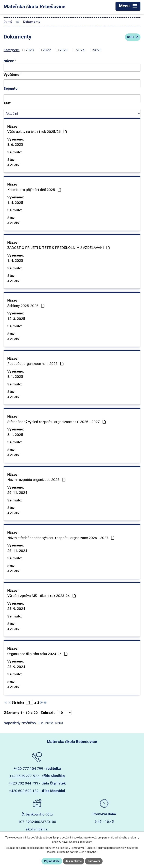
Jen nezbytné (74, 861)
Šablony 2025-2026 (26, 306)
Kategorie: (12, 50)
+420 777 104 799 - (37, 769)
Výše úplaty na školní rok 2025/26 (37, 132)
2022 (47, 50)
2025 (97, 50)
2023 (64, 50)
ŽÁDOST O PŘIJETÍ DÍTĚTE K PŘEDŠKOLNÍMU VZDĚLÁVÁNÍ (58, 248)
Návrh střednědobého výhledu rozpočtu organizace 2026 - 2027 (61, 538)
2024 (80, 50)
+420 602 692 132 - (37, 791)
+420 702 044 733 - (37, 783)
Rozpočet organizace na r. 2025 (35, 364)
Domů (8, 22)
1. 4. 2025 (15, 203)
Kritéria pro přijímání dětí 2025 (34, 190)
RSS (133, 37)
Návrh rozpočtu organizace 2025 (36, 480)
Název (9, 61)
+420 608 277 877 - (37, 776)
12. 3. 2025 (16, 319)
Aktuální (13, 165)
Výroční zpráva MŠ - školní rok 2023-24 (41, 596)
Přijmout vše (52, 861)
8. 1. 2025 (15, 377)
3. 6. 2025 (15, 145)
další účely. (86, 842)
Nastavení (94, 861)
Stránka (18, 702)
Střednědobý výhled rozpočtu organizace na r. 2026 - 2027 (56, 422)
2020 (30, 50)
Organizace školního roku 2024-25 (37, 654)
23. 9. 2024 (16, 609)
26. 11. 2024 (17, 493)
